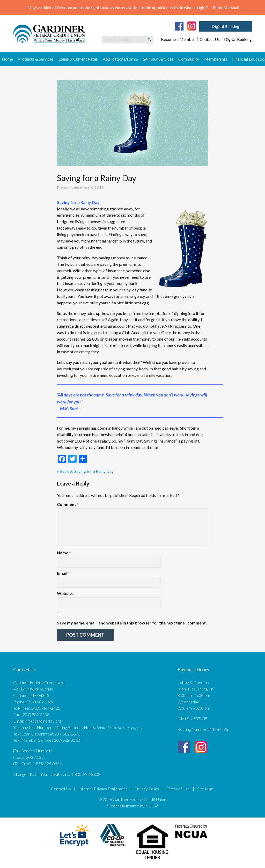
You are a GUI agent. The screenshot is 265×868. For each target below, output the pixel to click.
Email (63, 573)
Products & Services (36, 59)
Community (189, 59)
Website (65, 593)
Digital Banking (226, 26)
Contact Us (210, 39)
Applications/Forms (120, 59)
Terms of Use (178, 789)
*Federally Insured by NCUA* (132, 806)
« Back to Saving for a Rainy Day (85, 471)
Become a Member (178, 39)
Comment (68, 504)
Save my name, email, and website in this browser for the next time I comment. (132, 623)
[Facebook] (179, 26)
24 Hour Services (158, 59)
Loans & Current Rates (78, 59)
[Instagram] (192, 26)
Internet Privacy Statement (103, 789)
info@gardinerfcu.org (43, 721)
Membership (216, 59)
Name (64, 553)
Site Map (205, 789)
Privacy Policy (147, 789)
